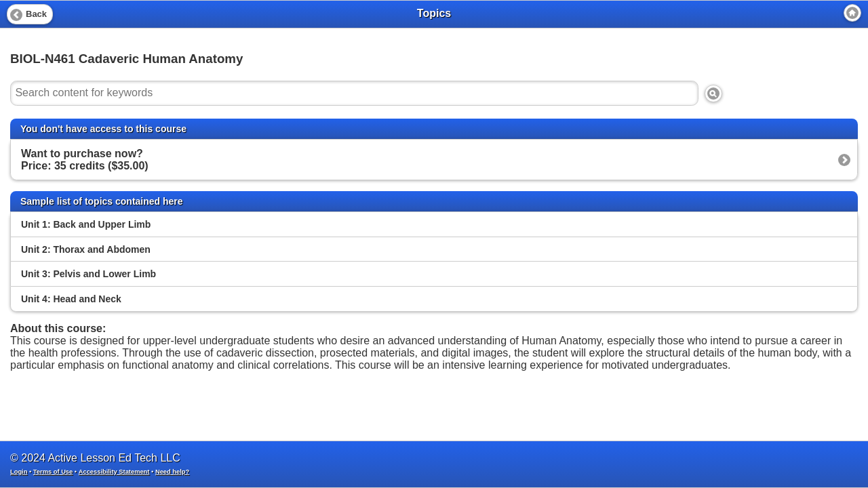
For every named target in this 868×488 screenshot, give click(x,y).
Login (19, 472)
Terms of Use (53, 472)
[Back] (30, 14)
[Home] (852, 13)
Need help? (172, 472)
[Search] (713, 94)
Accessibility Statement (114, 472)
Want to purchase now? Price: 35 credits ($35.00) (85, 160)
